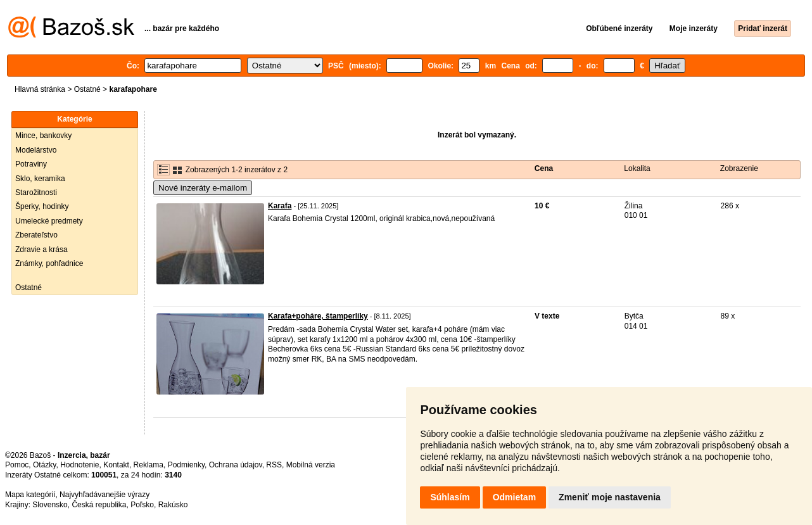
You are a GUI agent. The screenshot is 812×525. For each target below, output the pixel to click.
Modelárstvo (36, 150)
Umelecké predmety (49, 221)
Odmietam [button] (514, 497)
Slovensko (50, 505)
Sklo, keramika (40, 179)
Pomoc (17, 465)
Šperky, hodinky (42, 206)
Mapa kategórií (30, 495)
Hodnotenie (79, 465)
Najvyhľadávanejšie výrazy (105, 495)
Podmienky (186, 465)
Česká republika (99, 505)
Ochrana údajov (236, 465)
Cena (544, 168)
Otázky (44, 465)
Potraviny (31, 164)
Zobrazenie (739, 168)
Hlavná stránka (40, 89)
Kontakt (116, 465)
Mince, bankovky (43, 136)
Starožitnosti (36, 193)
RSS (274, 465)
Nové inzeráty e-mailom (203, 188)
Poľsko (142, 505)
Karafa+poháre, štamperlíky (318, 316)
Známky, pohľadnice (49, 263)
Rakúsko (173, 505)
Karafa (280, 206)
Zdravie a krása (41, 250)
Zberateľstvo (36, 235)
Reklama (149, 465)
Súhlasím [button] (450, 497)
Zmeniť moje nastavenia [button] (610, 497)
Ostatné (87, 89)
